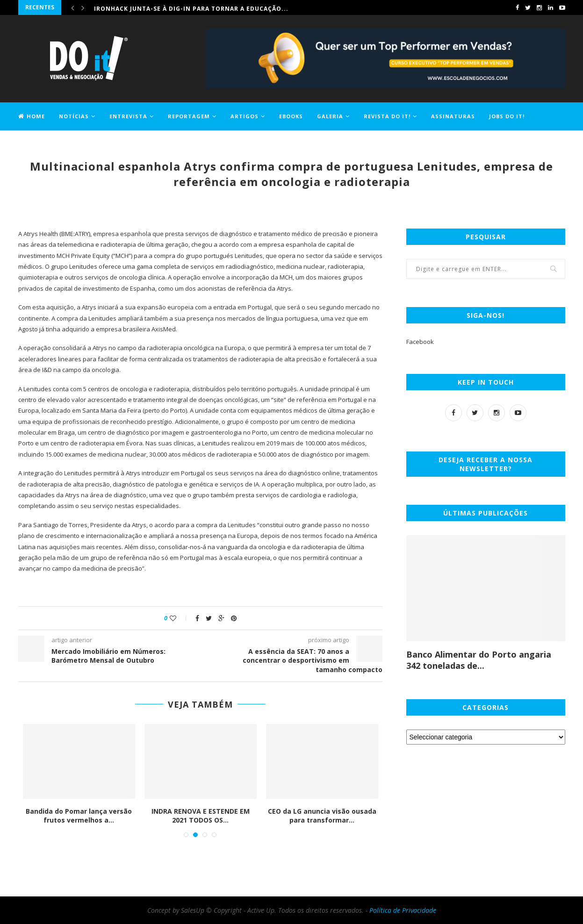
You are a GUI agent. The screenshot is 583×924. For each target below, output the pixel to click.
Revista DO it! (387, 116)
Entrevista (128, 116)
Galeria (330, 116)
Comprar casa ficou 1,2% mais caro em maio (173, 7)
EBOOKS (291, 116)
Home (32, 116)
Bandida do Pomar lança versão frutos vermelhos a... (79, 816)
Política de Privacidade (403, 910)
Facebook (420, 342)
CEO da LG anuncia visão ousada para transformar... (322, 816)
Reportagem (189, 116)
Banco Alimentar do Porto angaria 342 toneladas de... (479, 660)
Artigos (245, 116)
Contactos (37, 143)
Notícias (74, 116)
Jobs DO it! (507, 116)
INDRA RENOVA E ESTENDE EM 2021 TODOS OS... (201, 816)
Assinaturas (453, 116)
